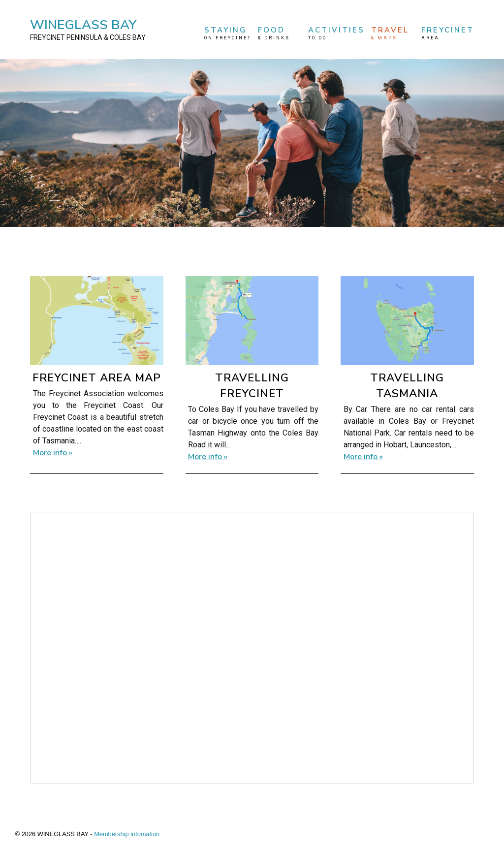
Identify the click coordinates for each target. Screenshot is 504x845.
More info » (53, 453)
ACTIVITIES (336, 33)
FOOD (280, 33)
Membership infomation (127, 834)
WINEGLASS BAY (88, 30)
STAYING (228, 33)
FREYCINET (448, 33)
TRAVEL (393, 33)
